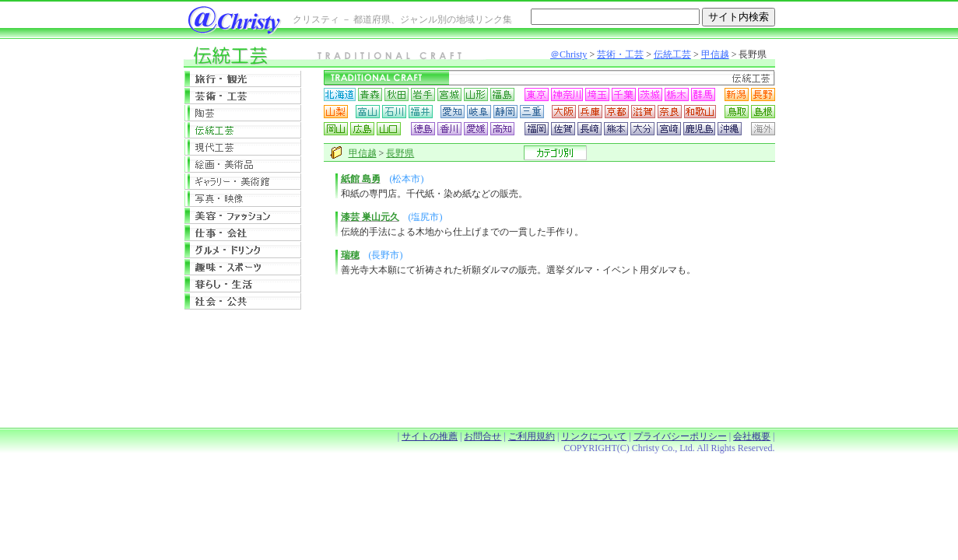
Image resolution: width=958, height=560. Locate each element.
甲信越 (715, 54)
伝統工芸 (672, 54)
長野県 (400, 153)
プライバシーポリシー (680, 436)
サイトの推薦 (430, 436)
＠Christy (568, 54)
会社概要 (752, 436)
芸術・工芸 (620, 54)
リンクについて (594, 436)
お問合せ (483, 436)
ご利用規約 (532, 436)
